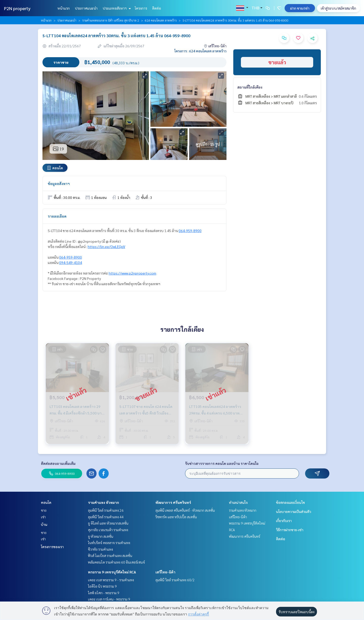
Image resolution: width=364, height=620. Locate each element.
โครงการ (141, 8)
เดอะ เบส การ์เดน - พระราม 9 (109, 599)
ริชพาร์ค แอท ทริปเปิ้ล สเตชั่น (176, 517)
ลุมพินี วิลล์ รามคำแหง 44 (106, 517)
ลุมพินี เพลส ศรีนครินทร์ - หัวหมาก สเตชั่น (185, 510)
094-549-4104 (71, 262)
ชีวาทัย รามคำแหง (100, 549)
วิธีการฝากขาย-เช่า (290, 530)
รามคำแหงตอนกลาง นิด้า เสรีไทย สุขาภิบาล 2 (111, 20)
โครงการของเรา (52, 547)
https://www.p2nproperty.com (132, 273)
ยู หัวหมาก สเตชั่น (101, 536)
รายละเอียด (57, 216)
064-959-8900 (190, 231)
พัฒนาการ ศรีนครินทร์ (173, 502)
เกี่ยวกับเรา (284, 521)
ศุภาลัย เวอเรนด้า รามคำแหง (108, 530)
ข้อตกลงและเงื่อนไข (290, 502)
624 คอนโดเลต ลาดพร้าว (161, 20)
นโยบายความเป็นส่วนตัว (294, 511)
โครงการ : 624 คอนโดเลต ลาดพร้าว (200, 51)
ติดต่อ (157, 8)
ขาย (44, 510)
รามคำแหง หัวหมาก (104, 502)
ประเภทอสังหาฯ (116, 8)
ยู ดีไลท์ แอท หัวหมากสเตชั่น (108, 523)
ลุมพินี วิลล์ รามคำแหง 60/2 (175, 580)
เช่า (43, 517)
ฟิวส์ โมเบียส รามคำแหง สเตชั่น (110, 555)
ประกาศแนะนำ (86, 8)
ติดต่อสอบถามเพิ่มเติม (58, 463)
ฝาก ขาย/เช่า (300, 8)
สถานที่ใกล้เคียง (250, 87)
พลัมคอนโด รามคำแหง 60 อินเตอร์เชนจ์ (116, 562)
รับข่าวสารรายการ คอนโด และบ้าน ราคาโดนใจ (222, 463)
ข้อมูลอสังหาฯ (59, 183)
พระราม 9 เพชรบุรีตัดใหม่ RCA (112, 572)
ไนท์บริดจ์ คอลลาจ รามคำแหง (109, 543)
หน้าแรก (64, 8)
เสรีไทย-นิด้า (165, 572)
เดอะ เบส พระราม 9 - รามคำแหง (111, 580)
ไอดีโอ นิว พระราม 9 (102, 586)
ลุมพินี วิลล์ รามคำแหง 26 (106, 510)
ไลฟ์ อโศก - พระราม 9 (104, 593)
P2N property (17, 8)
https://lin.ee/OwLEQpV (106, 246)
